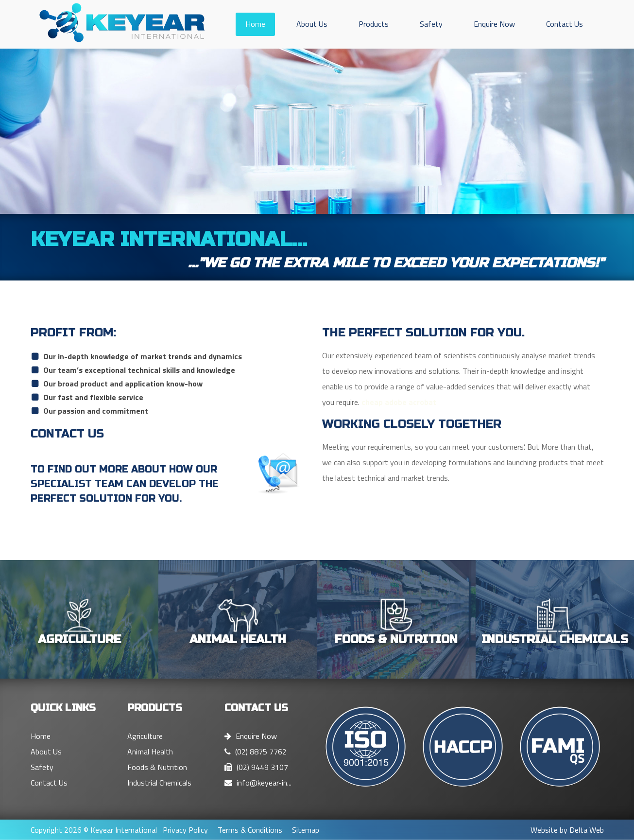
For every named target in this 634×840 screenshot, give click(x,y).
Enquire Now (494, 24)
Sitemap (306, 830)
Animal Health (150, 752)
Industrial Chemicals (159, 783)
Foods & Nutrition (157, 767)
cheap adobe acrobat (399, 402)
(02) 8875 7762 (256, 752)
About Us (312, 24)
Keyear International (124, 830)
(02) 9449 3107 (256, 767)
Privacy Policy (185, 830)
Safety (431, 24)
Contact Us (565, 24)
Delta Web (587, 830)
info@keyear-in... (258, 783)
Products (374, 24)
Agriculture (145, 736)
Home (255, 24)
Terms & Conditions (250, 830)
